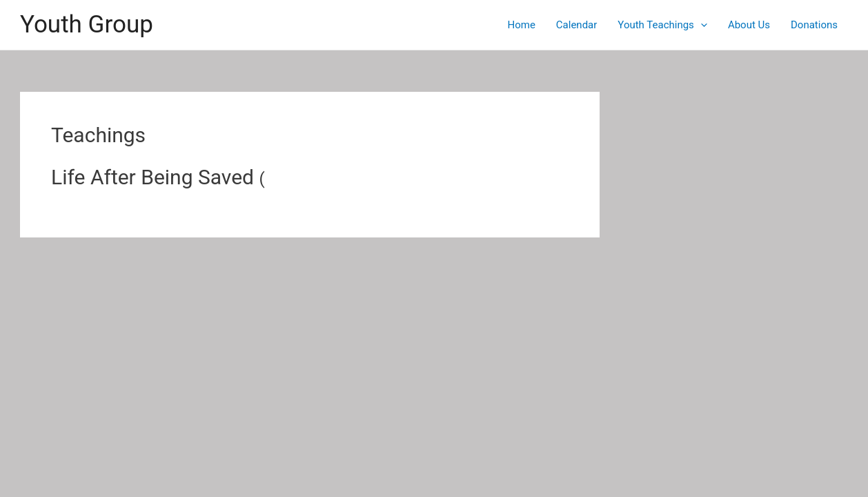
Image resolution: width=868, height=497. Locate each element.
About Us (749, 25)
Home (521, 25)
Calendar (577, 25)
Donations (814, 25)
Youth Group (87, 25)
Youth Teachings (662, 25)
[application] (701, 25)
